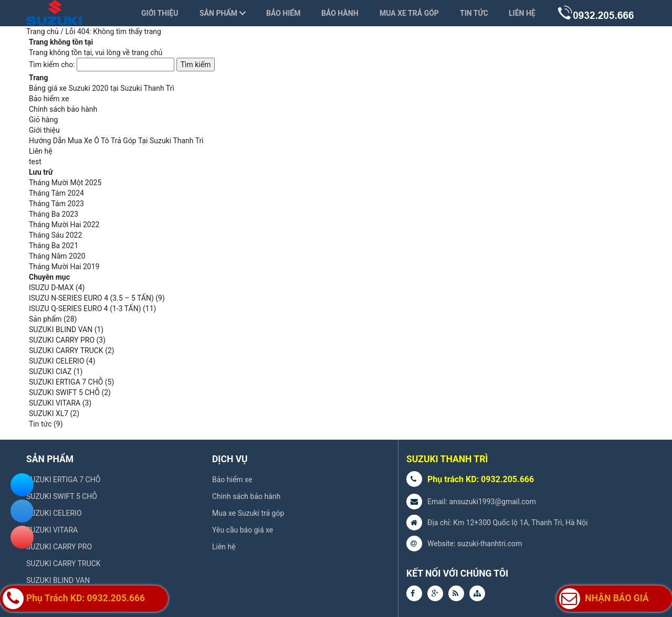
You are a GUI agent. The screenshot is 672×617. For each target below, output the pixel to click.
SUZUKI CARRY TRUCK (66, 350)
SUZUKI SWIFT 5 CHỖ (64, 392)
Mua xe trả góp (409, 13)
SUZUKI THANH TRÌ (447, 459)
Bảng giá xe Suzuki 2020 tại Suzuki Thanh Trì (102, 88)
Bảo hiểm (283, 13)
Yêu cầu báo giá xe (243, 530)
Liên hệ (522, 13)
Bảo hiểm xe (49, 99)
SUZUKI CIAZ (50, 371)
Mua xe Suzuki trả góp (248, 513)
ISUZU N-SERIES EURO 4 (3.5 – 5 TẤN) (91, 298)
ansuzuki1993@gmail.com (493, 502)
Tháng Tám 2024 (56, 193)
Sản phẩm (218, 13)
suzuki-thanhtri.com (490, 544)
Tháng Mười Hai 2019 (64, 267)
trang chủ (147, 52)
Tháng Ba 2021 (54, 246)
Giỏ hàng (43, 120)
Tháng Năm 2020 (57, 256)
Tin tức (474, 13)
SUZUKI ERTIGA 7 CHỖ (66, 382)
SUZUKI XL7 (49, 413)
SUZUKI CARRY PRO (62, 340)
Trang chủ (43, 31)
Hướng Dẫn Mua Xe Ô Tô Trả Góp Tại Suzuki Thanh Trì (116, 141)
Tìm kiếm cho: (52, 65)
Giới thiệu (160, 13)
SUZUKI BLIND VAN (61, 329)
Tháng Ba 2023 (54, 214)
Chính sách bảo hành (63, 109)
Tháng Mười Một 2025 (65, 183)
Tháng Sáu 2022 (55, 235)
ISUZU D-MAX (51, 288)
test (35, 162)
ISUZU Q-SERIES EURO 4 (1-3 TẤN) (85, 309)
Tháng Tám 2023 (56, 204)
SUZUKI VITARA (55, 403)
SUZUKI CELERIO (57, 361)
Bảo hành (340, 13)
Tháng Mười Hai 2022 (64, 225)
